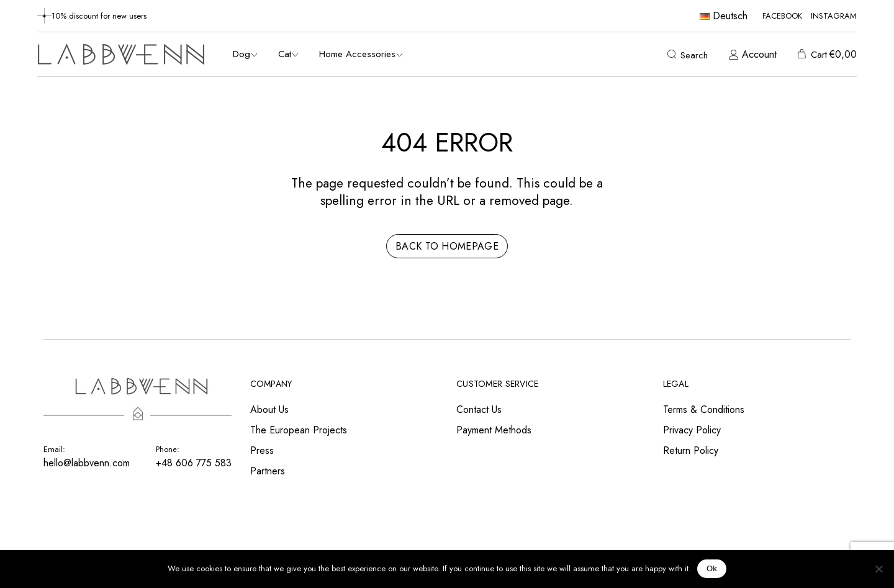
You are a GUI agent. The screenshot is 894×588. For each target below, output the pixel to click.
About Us (269, 409)
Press (262, 450)
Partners (268, 471)
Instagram (834, 16)
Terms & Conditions (704, 409)
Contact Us (479, 409)
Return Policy (691, 450)
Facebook (782, 16)
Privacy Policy (692, 430)
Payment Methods (494, 430)
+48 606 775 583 (194, 463)
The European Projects (299, 430)
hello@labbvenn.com (87, 463)
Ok (712, 568)
